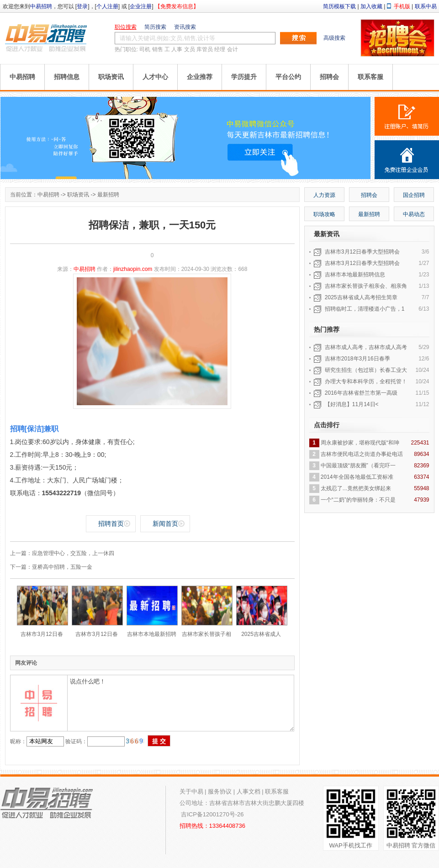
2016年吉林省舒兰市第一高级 (361, 393)
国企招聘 (414, 195)
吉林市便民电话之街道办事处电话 (362, 454)
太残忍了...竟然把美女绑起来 (356, 488)
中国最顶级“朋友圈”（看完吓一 (358, 466)
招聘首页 (111, 524)
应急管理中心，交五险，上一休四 (73, 553)
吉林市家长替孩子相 (206, 634)
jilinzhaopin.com (133, 269)
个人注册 (107, 6)
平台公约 (288, 77)
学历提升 (244, 77)
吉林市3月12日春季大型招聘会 (362, 252)
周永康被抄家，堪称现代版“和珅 (360, 443)
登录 (82, 6)
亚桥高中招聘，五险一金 (62, 567)
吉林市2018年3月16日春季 (357, 359)
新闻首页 (165, 524)
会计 (233, 49)
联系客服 (370, 77)
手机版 (402, 6)
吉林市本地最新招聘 (152, 634)
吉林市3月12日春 (42, 634)
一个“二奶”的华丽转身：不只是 (358, 500)
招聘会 (329, 77)
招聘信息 (67, 77)
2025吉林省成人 (261, 634)
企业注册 (141, 6)
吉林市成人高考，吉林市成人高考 (366, 347)
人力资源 (324, 195)
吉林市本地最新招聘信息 (355, 275)
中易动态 (414, 214)
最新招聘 (108, 195)
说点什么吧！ (181, 703)
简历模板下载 (339, 6)
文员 (190, 49)
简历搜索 (155, 27)
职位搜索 (126, 27)
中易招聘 (41, 6)
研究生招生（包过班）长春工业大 (366, 370)
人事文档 (249, 791)
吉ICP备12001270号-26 (212, 814)
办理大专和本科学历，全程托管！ (366, 381)
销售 (158, 49)
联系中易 (426, 6)
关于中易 (191, 791)
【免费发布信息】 (177, 6)
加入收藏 (371, 6)
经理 (220, 49)
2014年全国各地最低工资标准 (357, 477)
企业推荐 (200, 77)
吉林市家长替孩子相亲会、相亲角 (366, 286)
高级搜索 (334, 38)
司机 (145, 49)
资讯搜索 (185, 27)
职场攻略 (324, 214)
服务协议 (220, 791)
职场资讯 (111, 77)
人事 (177, 49)
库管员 (205, 49)
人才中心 (155, 77)
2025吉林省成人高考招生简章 (361, 297)
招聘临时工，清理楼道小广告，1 (365, 309)
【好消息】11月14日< (352, 404)
